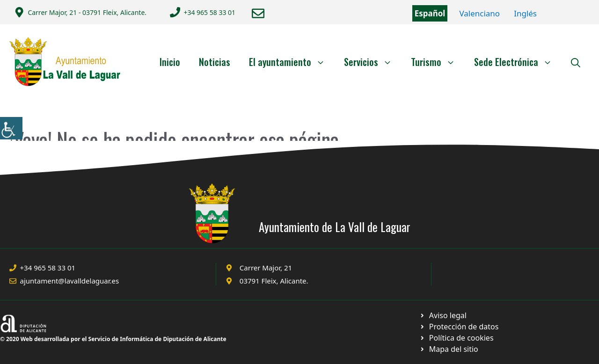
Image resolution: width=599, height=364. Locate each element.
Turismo (438, 62)
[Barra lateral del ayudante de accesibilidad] (11, 128)
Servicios (373, 62)
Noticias (215, 62)
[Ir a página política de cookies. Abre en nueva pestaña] (459, 327)
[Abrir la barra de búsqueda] (576, 62)
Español (430, 13)
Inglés (525, 13)
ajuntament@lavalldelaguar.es (70, 281)
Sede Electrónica (518, 62)
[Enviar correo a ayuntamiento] (258, 13)
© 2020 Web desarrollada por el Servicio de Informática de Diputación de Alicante (113, 339)
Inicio (170, 62)
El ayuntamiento (292, 62)
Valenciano (479, 13)
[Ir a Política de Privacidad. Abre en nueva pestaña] (443, 315)
